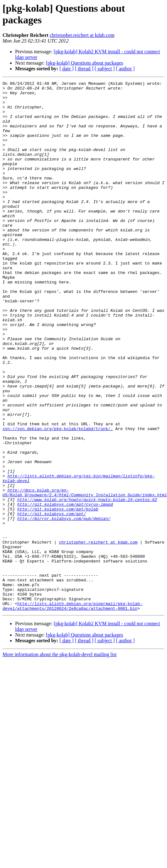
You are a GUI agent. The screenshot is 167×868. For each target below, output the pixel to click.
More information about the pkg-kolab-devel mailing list (60, 760)
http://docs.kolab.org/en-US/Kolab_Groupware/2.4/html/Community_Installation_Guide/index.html (85, 575)
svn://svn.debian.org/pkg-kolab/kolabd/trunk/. (58, 498)
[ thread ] (84, 69)
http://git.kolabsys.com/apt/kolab (58, 595)
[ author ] (125, 69)
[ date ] (67, 69)
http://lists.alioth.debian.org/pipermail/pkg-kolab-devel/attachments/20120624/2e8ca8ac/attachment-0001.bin (72, 711)
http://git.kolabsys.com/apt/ (52, 601)
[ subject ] (105, 69)
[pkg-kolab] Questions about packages (85, 63)
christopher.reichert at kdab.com (82, 35)
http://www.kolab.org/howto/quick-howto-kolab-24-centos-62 (87, 584)
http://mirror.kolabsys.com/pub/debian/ (64, 606)
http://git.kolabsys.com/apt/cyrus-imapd (65, 589)
